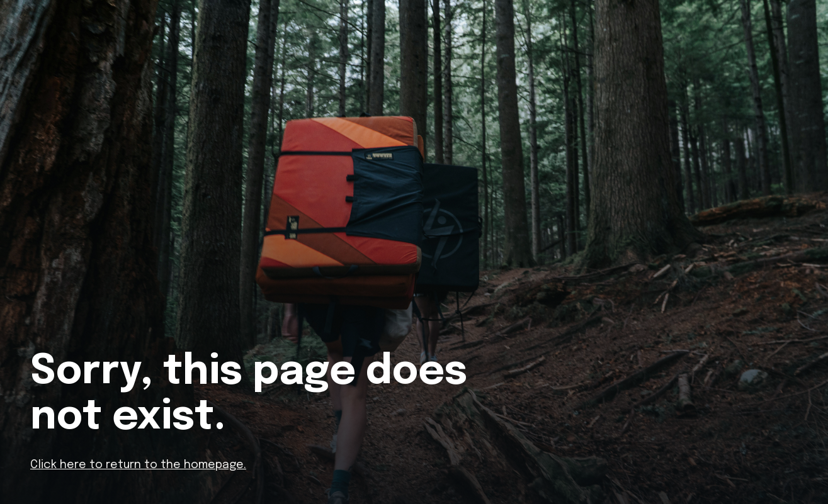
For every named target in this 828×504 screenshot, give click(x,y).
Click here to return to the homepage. (138, 465)
